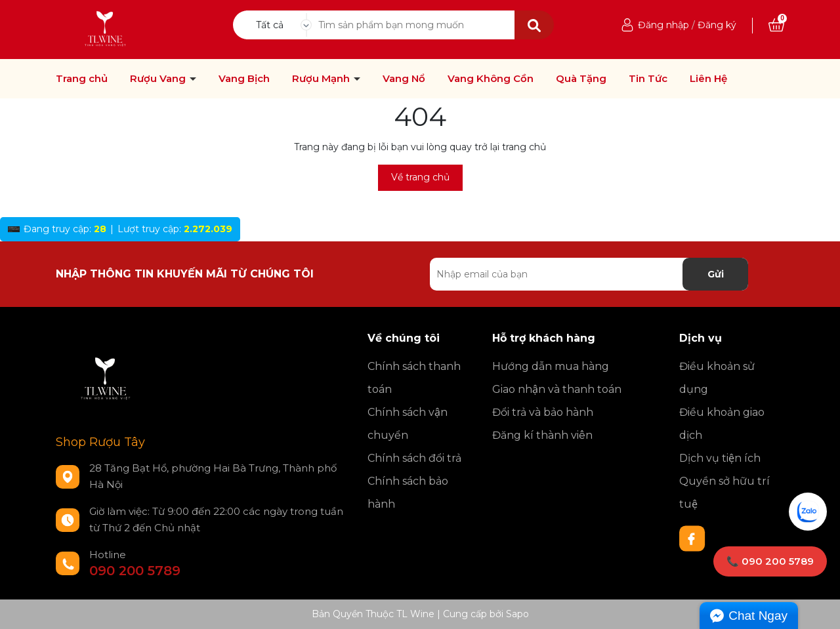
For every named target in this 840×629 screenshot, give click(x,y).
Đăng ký (717, 25)
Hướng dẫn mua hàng (551, 366)
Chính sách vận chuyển (408, 424)
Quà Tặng (581, 79)
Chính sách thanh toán (414, 378)
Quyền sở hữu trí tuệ (724, 493)
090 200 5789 (135, 571)
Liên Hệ (708, 79)
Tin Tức (648, 79)
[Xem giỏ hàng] (776, 25)
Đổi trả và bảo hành (543, 412)
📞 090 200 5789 (770, 561)
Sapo (517, 614)
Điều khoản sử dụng (717, 378)
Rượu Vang (159, 79)
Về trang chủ (420, 177)
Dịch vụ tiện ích (720, 458)
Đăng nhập (663, 25)
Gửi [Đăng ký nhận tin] (716, 274)
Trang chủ (82, 79)
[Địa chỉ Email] (589, 274)
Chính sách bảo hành (408, 493)
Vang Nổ (404, 79)
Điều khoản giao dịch (722, 424)
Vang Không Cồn (491, 79)
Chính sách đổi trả (414, 458)
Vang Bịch (244, 79)
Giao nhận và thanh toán (557, 389)
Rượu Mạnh (322, 79)
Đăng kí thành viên (542, 435)
